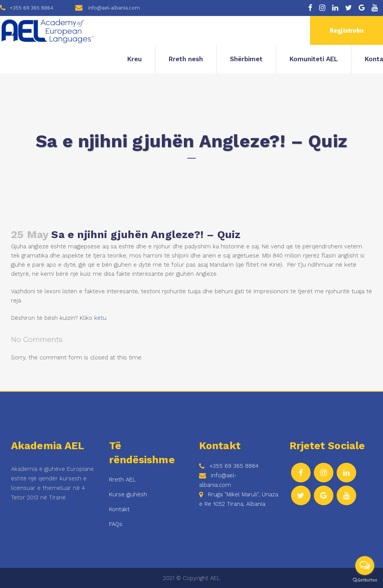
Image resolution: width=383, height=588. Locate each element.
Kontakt (119, 509)
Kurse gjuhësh (128, 494)
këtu (100, 318)
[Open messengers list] (365, 566)
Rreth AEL (122, 480)
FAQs (116, 524)
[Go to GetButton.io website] (365, 580)
